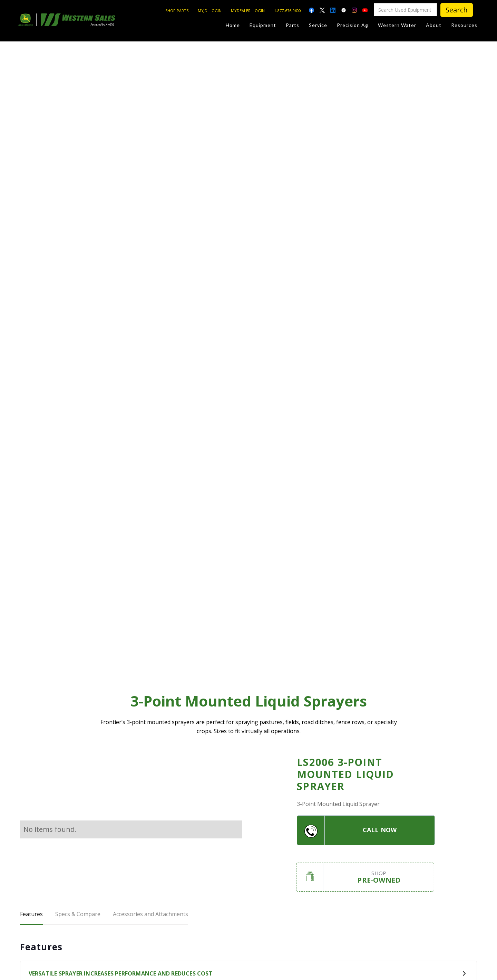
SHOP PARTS (177, 11)
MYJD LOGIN (210, 11)
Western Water (397, 26)
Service (318, 25)
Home (233, 25)
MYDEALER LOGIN (248, 11)
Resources (464, 25)
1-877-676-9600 (288, 11)
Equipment (263, 25)
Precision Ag (353, 25)
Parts (293, 25)
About (434, 25)
